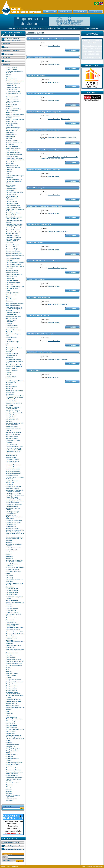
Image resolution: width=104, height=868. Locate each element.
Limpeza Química (11, 457)
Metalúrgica (9, 558)
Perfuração (9, 606)
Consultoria (9, 243)
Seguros (8, 678)
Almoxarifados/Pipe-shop (13, 91)
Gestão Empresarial (12, 371)
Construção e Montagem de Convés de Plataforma (14, 218)
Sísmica (8, 697)
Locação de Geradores (13, 469)
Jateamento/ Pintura (12, 439)
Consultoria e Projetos (13, 249)
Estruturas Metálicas (12, 326)
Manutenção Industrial (13, 528)
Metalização (10, 556)
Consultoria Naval (11, 276)
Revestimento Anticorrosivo (14, 663)
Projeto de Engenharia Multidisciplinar (13, 625)
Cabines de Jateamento (13, 168)
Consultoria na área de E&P (14, 274)
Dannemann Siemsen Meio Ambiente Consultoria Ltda (44, 130)
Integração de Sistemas (13, 434)
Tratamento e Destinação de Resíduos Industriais (14, 773)
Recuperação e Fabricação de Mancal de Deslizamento (15, 650)
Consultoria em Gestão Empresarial (13, 260)
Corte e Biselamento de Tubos (15, 287)
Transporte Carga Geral (13, 749)
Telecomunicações (12, 721)
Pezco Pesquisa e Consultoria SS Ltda (40, 224)
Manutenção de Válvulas (13, 494)
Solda (8, 711)
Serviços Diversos (11, 684)
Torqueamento (10, 733)
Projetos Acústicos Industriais (15, 628)
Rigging (8, 667)
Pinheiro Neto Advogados (36, 243)
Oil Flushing (10, 578)
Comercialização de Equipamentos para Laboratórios (12, 198)
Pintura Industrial (11, 610)
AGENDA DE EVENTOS (75, 28)
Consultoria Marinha (12, 270)
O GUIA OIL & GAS (50, 12)
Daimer (8, 291)
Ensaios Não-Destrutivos (13, 316)
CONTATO (95, 12)
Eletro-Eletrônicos (11, 299)
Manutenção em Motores (13, 523)
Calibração (9, 172)
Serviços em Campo (12, 686)
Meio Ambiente (10, 552)
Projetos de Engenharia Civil (14, 632)
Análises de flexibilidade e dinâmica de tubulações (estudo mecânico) (14, 129)
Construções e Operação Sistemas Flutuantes (13, 233)
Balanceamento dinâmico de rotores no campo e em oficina (15, 159)
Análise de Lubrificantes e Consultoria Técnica (14, 110)
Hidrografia (9, 373)
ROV (7, 669)
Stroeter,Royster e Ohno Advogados (39, 297)
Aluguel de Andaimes (12, 99)
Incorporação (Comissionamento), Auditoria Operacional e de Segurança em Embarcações (15, 397)
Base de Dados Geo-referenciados (12, 163)
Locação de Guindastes (13, 471)
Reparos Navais (11, 657)
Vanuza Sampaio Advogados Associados (40, 352)
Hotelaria (9, 379)
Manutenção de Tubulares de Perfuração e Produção (15, 491)
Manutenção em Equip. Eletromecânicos (13, 513)
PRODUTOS (11, 28)
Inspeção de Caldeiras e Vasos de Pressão (13, 408)
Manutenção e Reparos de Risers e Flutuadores (14, 505)
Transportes (10, 757)
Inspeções (9, 421)
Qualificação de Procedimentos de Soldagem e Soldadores (15, 642)
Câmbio (8, 174)
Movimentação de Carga (13, 572)
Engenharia (9, 301)
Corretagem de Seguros (13, 282)
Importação (9, 389)
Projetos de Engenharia (13, 630)
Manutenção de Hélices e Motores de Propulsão (14, 487)
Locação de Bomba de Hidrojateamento (13, 462)
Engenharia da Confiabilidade (15, 303)
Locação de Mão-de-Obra (14, 473)
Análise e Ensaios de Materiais (15, 120)
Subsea (8, 715)
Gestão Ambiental (11, 369)
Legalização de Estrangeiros (14, 446)
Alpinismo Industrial (12, 97)
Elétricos (9, 297)
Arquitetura (9, 139)
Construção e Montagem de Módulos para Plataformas (14, 225)
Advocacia (9, 77)
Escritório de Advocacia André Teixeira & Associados (44, 170)
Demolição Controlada (13, 293)
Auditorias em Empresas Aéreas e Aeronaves (13, 149)
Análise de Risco (11, 112)
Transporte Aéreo (11, 747)
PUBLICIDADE (65, 12)
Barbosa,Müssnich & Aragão (37, 75)
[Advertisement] (92, 116)
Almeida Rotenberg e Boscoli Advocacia (40, 57)
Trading (8, 741)
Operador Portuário (12, 595)
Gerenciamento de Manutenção (12, 356)
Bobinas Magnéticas (12, 165)
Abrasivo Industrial (12, 67)
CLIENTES (62, 28)
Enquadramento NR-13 (13, 312)
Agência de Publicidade (13, 83)
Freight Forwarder (11, 338)
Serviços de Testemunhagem (15, 682)
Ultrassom (9, 789)
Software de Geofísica (13, 706)
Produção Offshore (12, 622)
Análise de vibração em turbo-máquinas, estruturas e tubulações (15, 116)
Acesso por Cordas (12, 69)
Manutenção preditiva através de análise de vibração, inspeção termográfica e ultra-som (15, 533)
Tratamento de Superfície (14, 770)
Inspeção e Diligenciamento (14, 413)
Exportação (9, 332)
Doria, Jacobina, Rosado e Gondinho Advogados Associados (46, 150)
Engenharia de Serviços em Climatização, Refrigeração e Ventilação (15, 309)
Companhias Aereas (12, 204)
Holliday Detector (11, 377)
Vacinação (9, 793)
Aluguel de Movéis (11, 105)
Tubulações (9, 787)
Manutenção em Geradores (14, 521)
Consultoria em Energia (13, 251)
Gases (8, 346)
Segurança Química (12, 674)
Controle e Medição (12, 280)
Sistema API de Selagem (13, 699)
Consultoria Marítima (12, 272)
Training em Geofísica (13, 745)
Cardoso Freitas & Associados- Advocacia (41, 94)
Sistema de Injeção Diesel (14, 701)
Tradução (9, 743)
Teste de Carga (11, 723)
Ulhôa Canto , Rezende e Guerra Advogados (41, 334)
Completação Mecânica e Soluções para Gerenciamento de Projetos (15, 209)
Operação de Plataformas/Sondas (12, 588)
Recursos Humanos (12, 653)
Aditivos (8, 75)
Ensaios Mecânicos (12, 314)
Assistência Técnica (12, 146)
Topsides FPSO (11, 731)
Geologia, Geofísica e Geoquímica (12, 351)
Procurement (10, 620)
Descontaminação (11, 295)
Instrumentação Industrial (14, 432)
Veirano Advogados (34, 370)
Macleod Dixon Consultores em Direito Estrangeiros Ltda (45, 206)
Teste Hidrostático (11, 727)
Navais (8, 574)
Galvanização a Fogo (12, 342)
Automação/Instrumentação (14, 154)
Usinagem (9, 791)
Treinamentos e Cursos (13, 783)
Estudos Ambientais (12, 328)
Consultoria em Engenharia (14, 253)
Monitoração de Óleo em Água (15, 567)
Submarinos (10, 713)
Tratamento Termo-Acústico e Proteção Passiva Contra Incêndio (15, 779)
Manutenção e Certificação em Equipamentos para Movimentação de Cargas (15, 497)
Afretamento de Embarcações (15, 81)
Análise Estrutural (11, 122)
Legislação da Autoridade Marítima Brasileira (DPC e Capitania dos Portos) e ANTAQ (14, 451)
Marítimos (9, 542)
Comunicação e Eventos (13, 213)
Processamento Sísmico (13, 618)
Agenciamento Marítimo (13, 87)
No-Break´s (9, 576)
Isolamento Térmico (12, 437)
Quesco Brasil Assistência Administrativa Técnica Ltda (45, 261)
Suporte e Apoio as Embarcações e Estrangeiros (15, 718)
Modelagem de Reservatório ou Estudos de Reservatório (14, 561)
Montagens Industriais (13, 569)
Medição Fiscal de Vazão (13, 548)
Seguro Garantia (11, 676)
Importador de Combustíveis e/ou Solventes (14, 391)
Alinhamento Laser (12, 89)
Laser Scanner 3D (11, 444)
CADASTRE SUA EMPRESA (26, 28)
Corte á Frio (10, 285)
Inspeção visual (11, 417)
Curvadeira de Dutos (12, 289)
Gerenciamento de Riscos (14, 359)
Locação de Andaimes (13, 459)
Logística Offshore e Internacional (12, 482)
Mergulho (9, 554)
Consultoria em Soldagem (14, 264)
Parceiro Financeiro (12, 600)
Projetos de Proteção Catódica (15, 634)
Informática (9, 405)
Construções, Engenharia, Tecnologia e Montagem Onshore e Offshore (14, 239)
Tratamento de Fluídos (13, 768)
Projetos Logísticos (12, 636)
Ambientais (9, 107)
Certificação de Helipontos (14, 179)
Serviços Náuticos (11, 688)
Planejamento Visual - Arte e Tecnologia (94, 867)
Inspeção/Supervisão (12, 419)
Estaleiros (9, 324)
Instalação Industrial (12, 427)
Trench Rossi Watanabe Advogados (39, 316)
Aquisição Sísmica (11, 135)
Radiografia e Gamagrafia (14, 645)
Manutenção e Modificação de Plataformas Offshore (15, 502)
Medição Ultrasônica (12, 550)
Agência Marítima (11, 85)
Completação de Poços (13, 206)
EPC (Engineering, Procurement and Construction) (12, 320)
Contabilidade (10, 278)
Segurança (9, 672)
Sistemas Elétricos (12, 703)
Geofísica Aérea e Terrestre (14, 348)
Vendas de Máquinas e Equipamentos (13, 796)
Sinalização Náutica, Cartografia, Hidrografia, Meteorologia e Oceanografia (15, 694)
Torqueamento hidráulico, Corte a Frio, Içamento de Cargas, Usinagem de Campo (15, 737)
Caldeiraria (9, 170)
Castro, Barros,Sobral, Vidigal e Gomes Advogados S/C (45, 112)
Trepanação (10, 785)
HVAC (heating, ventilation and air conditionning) (15, 382)
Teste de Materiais (11, 725)
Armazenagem (10, 137)
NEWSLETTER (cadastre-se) (47, 28)
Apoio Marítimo (10, 132)
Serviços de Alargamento (13, 680)
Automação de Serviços (13, 152)
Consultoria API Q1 (12, 247)
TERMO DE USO (80, 12)
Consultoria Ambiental (12, 245)
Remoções (9, 655)
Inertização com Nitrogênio (14, 403)
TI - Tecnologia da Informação (15, 729)
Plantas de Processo (12, 612)
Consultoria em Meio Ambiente (15, 262)
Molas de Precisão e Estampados (12, 565)
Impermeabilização (12, 387)
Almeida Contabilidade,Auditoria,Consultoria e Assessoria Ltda (47, 39)
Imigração (9, 384)
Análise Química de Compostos (12, 125)
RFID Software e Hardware (14, 665)
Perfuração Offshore (12, 608)
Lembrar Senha (6, 861)
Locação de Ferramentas (13, 467)
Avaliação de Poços (12, 156)
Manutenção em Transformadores (11, 525)
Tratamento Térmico (12, 776)
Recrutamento (10, 647)
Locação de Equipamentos (14, 465)
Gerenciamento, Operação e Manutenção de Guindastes (14, 366)
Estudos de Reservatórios (14, 330)
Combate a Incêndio (12, 194)
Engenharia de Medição (13, 305)
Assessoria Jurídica (12, 141)
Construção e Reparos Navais (15, 228)
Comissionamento (11, 202)
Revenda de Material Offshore (15, 661)
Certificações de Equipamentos (11, 186)
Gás (7, 344)
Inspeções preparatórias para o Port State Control (15, 424)
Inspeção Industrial (12, 415)
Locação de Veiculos (12, 475)
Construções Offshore (12, 236)
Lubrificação (10, 484)
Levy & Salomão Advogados (37, 188)
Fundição (9, 340)
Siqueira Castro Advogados (36, 279)
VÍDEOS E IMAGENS (91, 28)
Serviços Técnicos (11, 690)
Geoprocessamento (12, 354)
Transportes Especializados (14, 762)
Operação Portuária (12, 591)
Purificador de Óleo (12, 638)
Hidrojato (9, 375)
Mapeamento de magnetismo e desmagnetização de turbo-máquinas (15, 539)
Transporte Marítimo (12, 754)
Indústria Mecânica (12, 401)
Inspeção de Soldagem (13, 411)
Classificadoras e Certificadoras (11, 189)
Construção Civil (11, 215)
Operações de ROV (12, 593)
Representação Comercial (14, 659)
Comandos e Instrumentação (15, 192)
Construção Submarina (13, 230)
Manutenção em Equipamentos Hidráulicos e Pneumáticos (14, 517)
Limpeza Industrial (11, 455)
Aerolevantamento (11, 79)
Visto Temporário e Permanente (12, 800)
